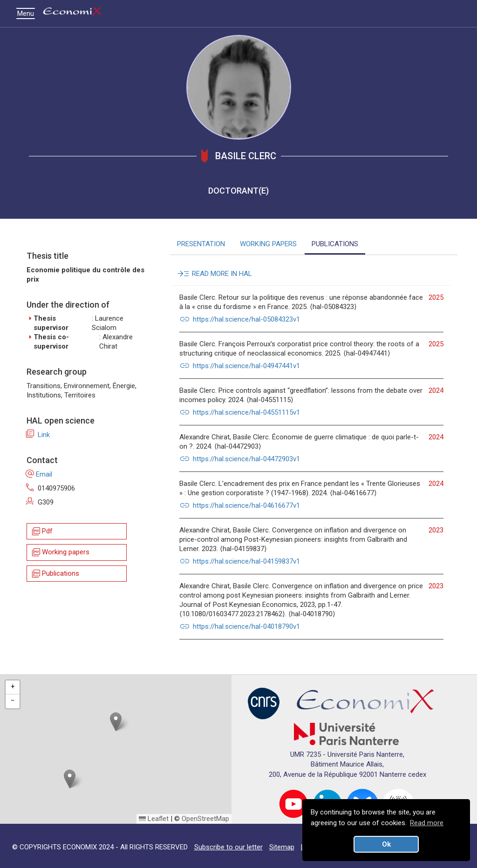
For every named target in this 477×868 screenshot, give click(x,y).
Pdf (42, 531)
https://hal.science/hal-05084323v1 (240, 319)
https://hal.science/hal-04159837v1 (240, 561)
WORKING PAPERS (268, 244)
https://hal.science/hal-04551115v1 (240, 412)
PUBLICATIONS (335, 244)
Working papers (60, 553)
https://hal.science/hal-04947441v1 (240, 366)
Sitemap (282, 847)
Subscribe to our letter (228, 847)
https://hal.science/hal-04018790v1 (240, 626)
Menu (28, 13)
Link (38, 435)
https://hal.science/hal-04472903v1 (240, 459)
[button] (116, 722)
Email (39, 474)
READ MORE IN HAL (216, 274)
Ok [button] (386, 844)
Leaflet (154, 819)
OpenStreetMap (205, 819)
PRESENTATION (201, 244)
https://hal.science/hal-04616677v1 (240, 505)
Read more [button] (427, 823)
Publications (55, 574)
